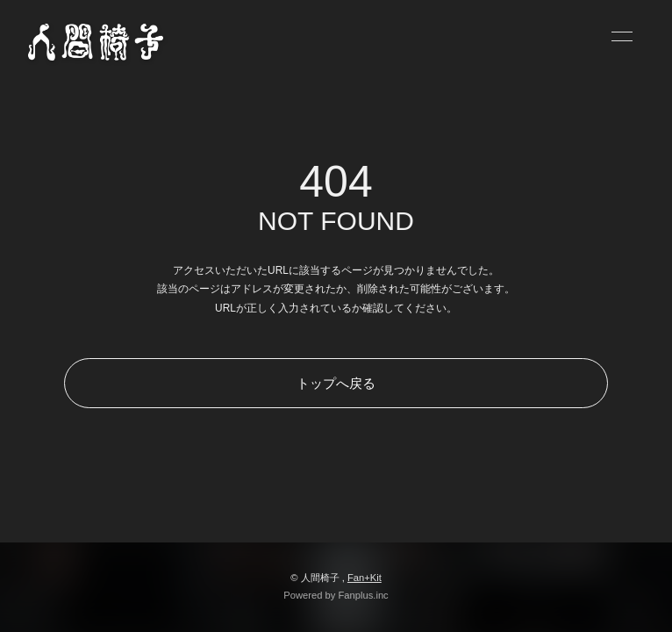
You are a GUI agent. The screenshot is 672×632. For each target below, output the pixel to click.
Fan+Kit (365, 578)
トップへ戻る (336, 383)
